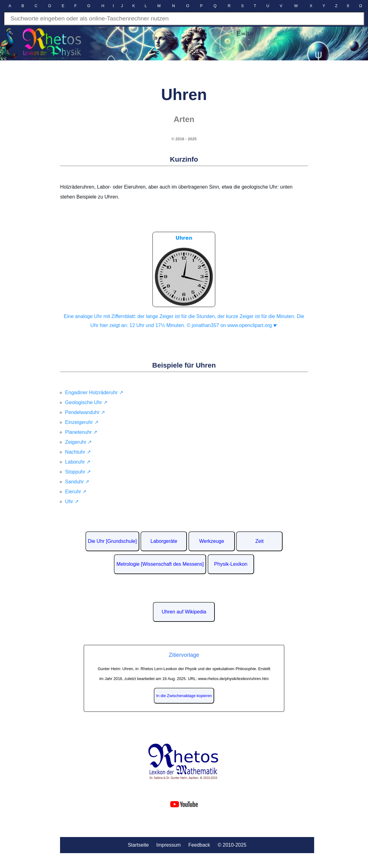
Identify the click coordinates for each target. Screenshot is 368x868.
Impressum (169, 845)
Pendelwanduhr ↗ (85, 412)
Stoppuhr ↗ (78, 472)
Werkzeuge (212, 541)
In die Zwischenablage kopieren (184, 696)
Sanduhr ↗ (77, 482)
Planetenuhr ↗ (81, 432)
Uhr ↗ (72, 502)
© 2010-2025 (232, 845)
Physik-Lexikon (231, 564)
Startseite (138, 845)
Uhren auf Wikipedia (184, 612)
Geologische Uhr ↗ (86, 402)
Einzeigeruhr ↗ (82, 422)
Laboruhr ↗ (78, 462)
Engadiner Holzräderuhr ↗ (94, 393)
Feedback (199, 845)
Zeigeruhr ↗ (78, 442)
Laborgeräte (164, 541)
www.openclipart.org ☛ (252, 325)
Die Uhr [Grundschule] (112, 541)
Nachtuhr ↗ (78, 452)
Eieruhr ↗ (76, 492)
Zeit (260, 541)
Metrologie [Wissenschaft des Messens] (160, 564)
